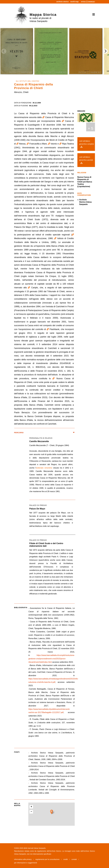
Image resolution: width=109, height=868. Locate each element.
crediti (66, 859)
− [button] (31, 812)
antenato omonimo (44, 468)
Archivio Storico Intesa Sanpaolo (85, 202)
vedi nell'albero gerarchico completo (87, 144)
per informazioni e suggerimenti (26, 863)
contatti (74, 859)
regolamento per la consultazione (47, 859)
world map (74, 2)
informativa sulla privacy (23, 859)
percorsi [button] (44, 433)
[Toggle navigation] (93, 14)
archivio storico (63, 2)
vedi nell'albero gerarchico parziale (86, 160)
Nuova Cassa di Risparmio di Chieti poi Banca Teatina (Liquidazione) (85, 182)
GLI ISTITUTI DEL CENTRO (28, 81)
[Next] (105, 51)
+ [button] (31, 807)
